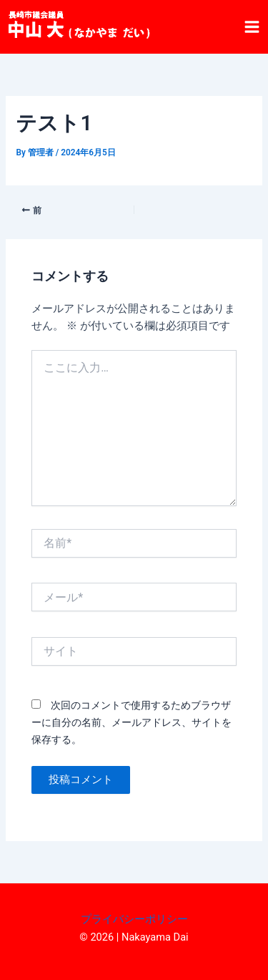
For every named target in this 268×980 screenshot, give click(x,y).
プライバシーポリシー (134, 919)
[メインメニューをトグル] (252, 27)
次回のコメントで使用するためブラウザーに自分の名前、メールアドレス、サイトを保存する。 (131, 722)
